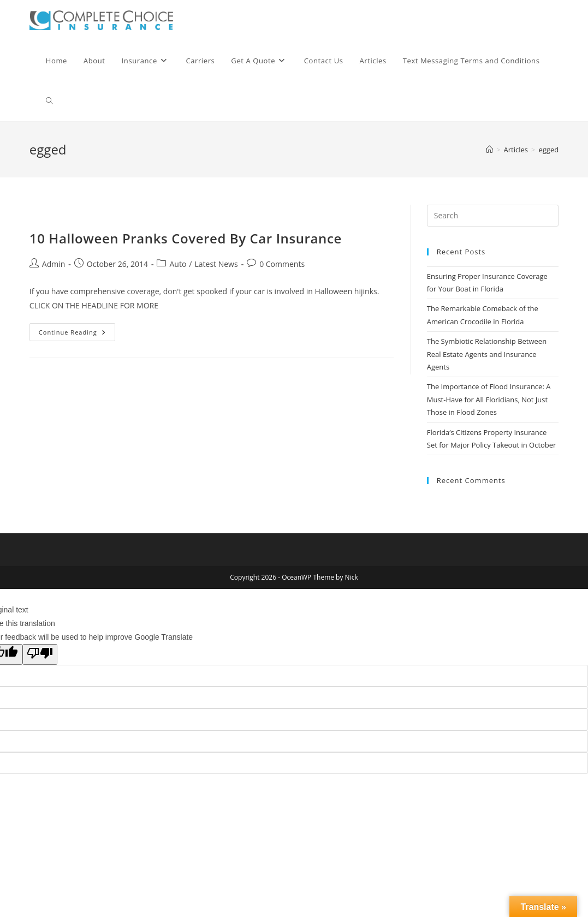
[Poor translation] (40, 654)
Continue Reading (77, 334)
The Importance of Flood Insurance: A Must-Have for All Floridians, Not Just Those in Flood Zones (489, 399)
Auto (178, 264)
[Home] (489, 150)
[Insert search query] (493, 216)
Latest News (216, 264)
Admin (54, 264)
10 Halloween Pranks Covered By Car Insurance (186, 238)
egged (548, 150)
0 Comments (282, 264)
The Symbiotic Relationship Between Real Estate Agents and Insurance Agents (487, 354)
